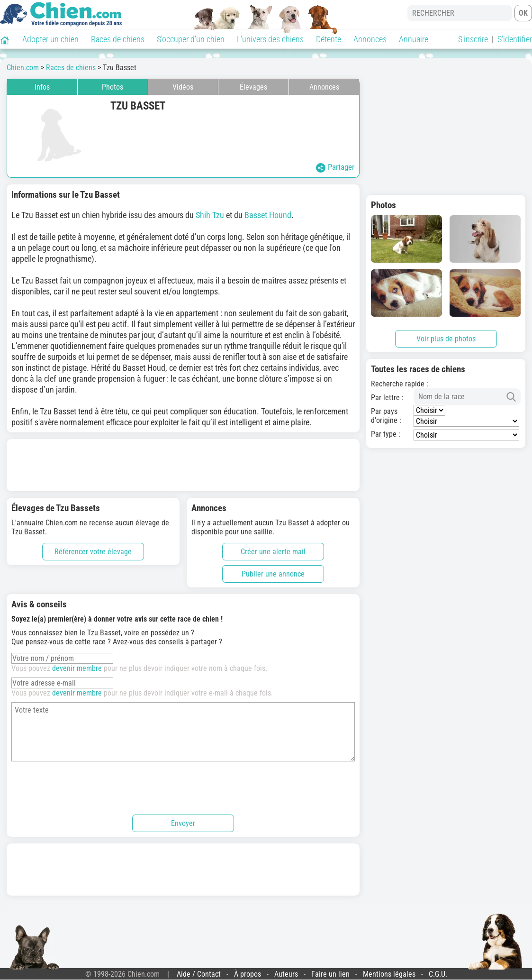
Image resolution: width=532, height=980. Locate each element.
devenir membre (77, 668)
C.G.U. (438, 974)
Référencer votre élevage (93, 552)
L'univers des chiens (270, 39)
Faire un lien (330, 974)
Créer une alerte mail (273, 552)
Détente (329, 39)
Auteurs (286, 974)
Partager (335, 167)
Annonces (370, 39)
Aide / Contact (199, 974)
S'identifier (515, 39)
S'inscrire (473, 39)
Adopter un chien (50, 39)
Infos (42, 87)
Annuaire (414, 39)
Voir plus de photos (446, 339)
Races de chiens (118, 39)
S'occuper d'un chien (191, 39)
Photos (113, 87)
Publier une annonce (273, 574)
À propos (248, 974)
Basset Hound (268, 215)
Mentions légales (389, 974)
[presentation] (83, 787)
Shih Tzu (210, 215)
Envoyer (183, 823)
